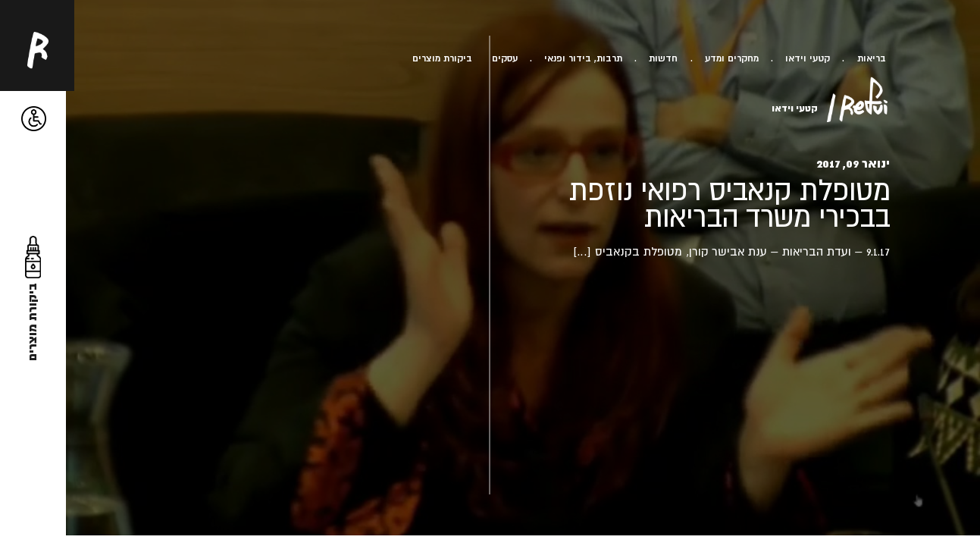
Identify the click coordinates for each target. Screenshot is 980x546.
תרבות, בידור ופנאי (583, 58)
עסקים (505, 58)
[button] (34, 119)
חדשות (663, 58)
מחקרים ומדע (732, 58)
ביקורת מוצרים (442, 58)
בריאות (872, 58)
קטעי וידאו (808, 58)
